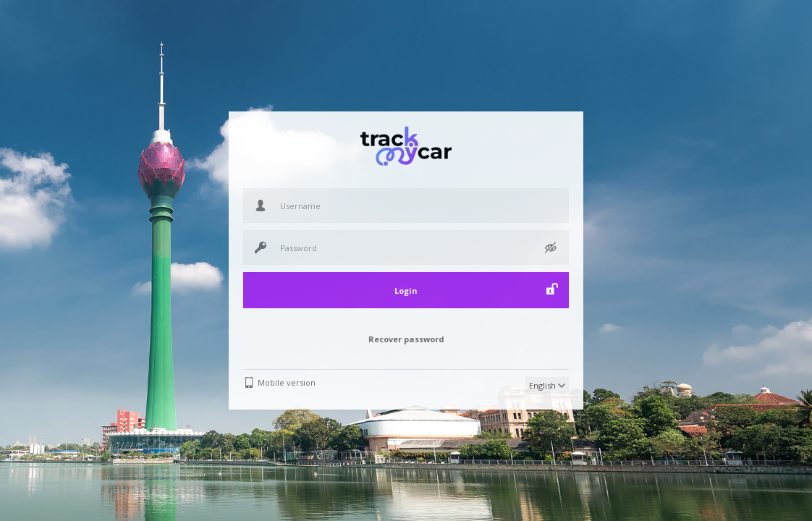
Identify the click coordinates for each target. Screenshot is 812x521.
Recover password (406, 339)
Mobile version (287, 382)
